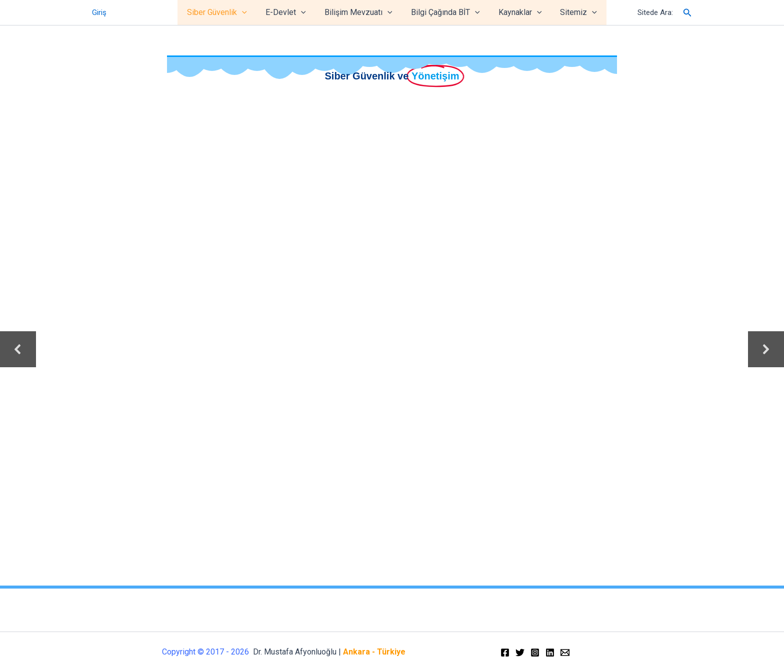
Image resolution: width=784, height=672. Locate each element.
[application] (248, 12)
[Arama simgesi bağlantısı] (687, 13)
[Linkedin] (550, 653)
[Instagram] (535, 653)
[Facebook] (505, 653)
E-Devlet (290, 12)
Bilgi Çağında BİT (444, 12)
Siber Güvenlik (223, 12)
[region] (392, 349)
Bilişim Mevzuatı (359, 12)
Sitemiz (572, 12)
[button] (18, 349)
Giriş (99, 12)
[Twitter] (520, 653)
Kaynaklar (516, 12)
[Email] (565, 653)
